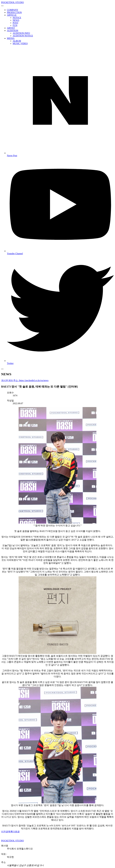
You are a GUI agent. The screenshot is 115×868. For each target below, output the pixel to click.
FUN (15, 25)
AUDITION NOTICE (23, 36)
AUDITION (13, 31)
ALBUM (17, 41)
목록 (10, 832)
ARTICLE (12, 15)
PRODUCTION (14, 12)
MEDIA (11, 38)
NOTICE (17, 18)
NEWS (16, 20)
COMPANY (13, 10)
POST (15, 23)
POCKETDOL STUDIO (12, 2)
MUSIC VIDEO (20, 43)
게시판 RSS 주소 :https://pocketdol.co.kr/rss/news (25, 380)
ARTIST (11, 28)
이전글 (5, 832)
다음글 (16, 832)
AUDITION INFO (21, 33)
